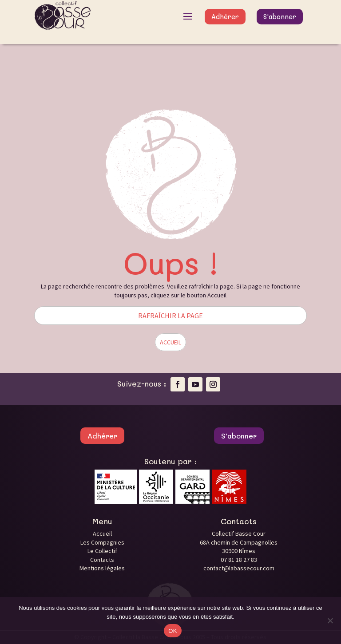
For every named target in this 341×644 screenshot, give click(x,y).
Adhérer (225, 16)
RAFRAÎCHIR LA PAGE (170, 316)
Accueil (102, 533)
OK (172, 631)
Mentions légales (102, 568)
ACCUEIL (170, 342)
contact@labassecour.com (239, 568)
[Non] (330, 620)
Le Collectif (102, 551)
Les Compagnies (102, 542)
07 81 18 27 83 (239, 560)
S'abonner (280, 16)
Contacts (102, 560)
